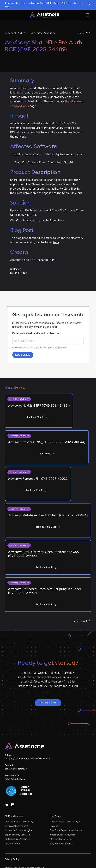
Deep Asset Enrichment (16, 826)
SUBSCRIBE (23, 355)
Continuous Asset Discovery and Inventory (66, 824)
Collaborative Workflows (17, 839)
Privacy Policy (12, 859)
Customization (12, 844)
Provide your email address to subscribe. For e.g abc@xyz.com (40, 348)
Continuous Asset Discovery (19, 822)
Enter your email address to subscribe (36, 333)
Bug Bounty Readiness (61, 844)
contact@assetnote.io (16, 769)
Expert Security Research (17, 835)
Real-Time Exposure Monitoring (66, 831)
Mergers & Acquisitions (62, 839)
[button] (88, 15)
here (61, 221)
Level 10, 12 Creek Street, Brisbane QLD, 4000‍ (28, 767)
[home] (44, 15)
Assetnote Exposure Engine (19, 831)
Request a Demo (48, 703)
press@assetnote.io (15, 779)
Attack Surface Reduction (63, 835)
